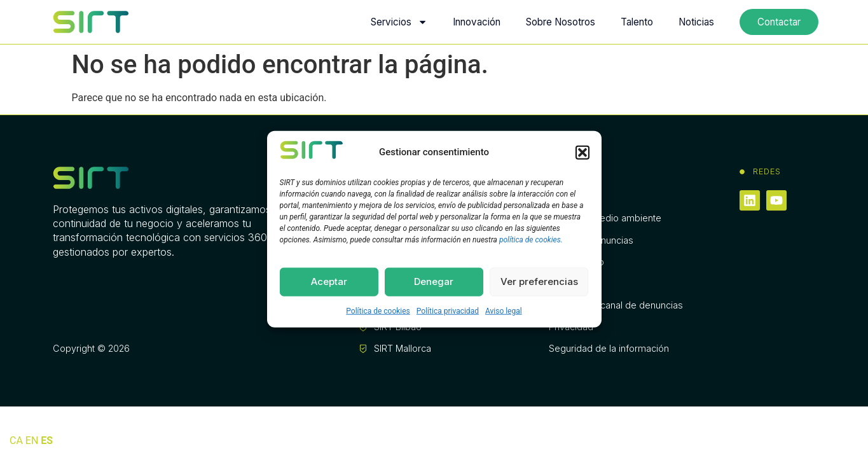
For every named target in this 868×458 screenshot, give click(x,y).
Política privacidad (448, 310)
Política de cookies (378, 310)
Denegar (434, 281)
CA (16, 441)
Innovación (477, 22)
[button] (582, 152)
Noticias (696, 22)
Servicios (399, 22)
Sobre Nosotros (561, 22)
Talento (637, 22)
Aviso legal (504, 310)
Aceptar (329, 281)
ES (47, 441)
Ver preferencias (539, 281)
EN (32, 441)
